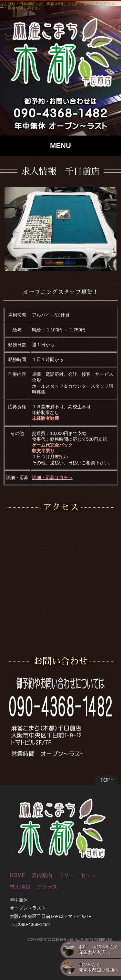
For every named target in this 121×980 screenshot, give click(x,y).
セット (88, 875)
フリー (66, 875)
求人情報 (20, 887)
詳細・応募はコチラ (52, 477)
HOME (17, 875)
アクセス (47, 887)
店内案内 (42, 875)
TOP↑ (107, 780)
